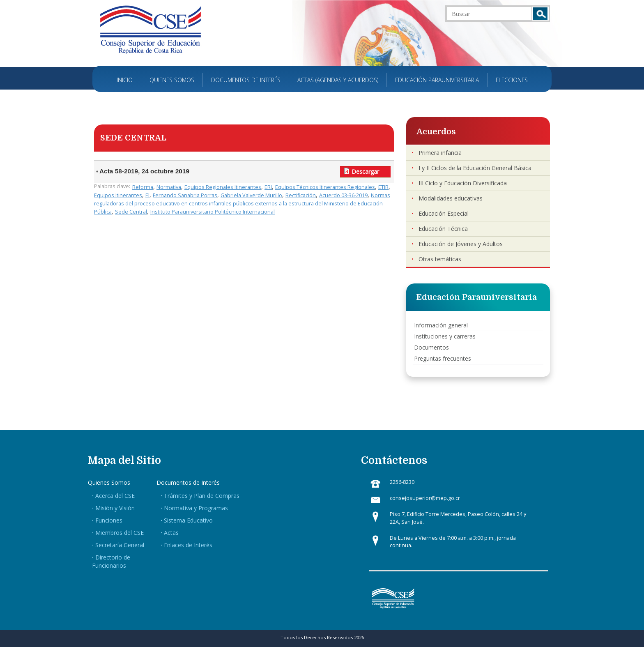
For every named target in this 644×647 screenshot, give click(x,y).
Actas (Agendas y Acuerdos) (338, 80)
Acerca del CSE (115, 496)
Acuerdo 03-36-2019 (343, 195)
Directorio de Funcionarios (111, 561)
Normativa (169, 187)
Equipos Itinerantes (118, 195)
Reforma (143, 187)
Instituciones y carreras (445, 336)
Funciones (109, 520)
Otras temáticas (440, 259)
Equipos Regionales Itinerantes (223, 187)
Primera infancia (440, 153)
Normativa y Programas (196, 508)
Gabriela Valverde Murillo (251, 195)
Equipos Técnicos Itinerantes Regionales (325, 187)
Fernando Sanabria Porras (185, 195)
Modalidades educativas (451, 198)
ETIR (383, 187)
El (147, 195)
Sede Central (131, 212)
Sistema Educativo (188, 520)
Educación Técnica (443, 229)
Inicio (125, 80)
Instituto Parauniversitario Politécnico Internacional (213, 212)
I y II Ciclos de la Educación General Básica (475, 168)
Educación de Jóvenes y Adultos (461, 244)
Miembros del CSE (120, 533)
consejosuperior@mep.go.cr (425, 498)
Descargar (365, 172)
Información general (441, 325)
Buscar (540, 14)
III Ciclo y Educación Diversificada (463, 183)
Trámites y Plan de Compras (202, 496)
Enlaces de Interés (188, 545)
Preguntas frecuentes (443, 358)
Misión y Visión (115, 508)
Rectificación (301, 195)
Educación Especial (444, 213)
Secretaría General (120, 545)
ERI (268, 187)
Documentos (431, 347)
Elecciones (512, 80)
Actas (171, 533)
